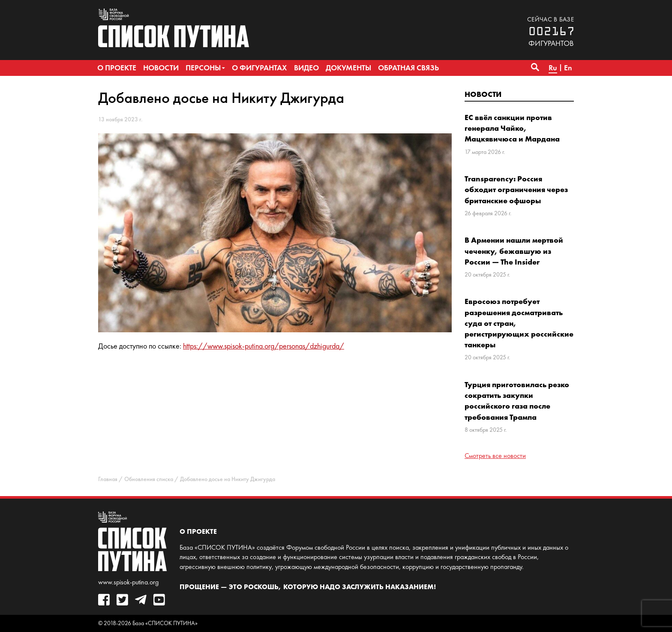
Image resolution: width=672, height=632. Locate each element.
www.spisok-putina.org (128, 582)
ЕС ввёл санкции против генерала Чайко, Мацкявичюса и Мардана (512, 128)
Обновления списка (149, 479)
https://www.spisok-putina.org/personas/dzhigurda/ (264, 346)
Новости (483, 94)
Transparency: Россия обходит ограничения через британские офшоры (516, 189)
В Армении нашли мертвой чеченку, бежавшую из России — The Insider (514, 251)
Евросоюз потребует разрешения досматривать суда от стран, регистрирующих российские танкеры (519, 323)
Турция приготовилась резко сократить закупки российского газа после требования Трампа (517, 401)
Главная (108, 479)
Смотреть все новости (495, 456)
